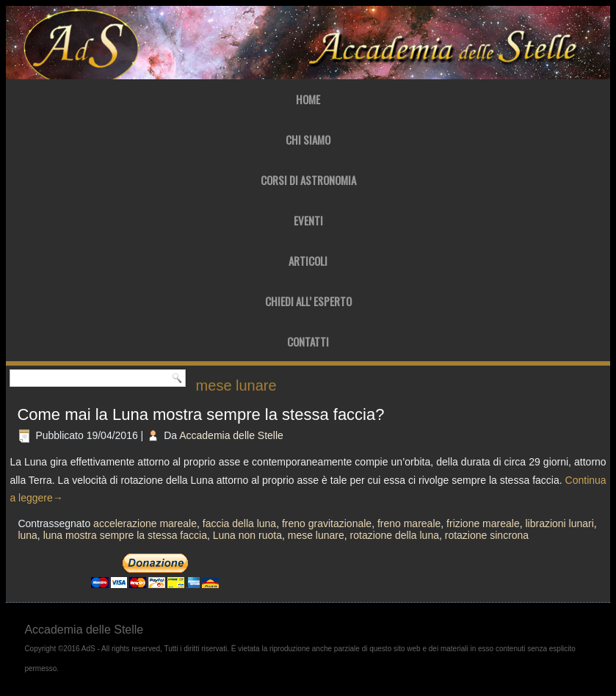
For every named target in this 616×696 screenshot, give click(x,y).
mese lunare (316, 535)
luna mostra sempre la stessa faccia (125, 535)
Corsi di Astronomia (308, 180)
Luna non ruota (247, 535)
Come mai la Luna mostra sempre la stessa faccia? (200, 414)
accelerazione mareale (145, 523)
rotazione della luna (395, 535)
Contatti (308, 341)
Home (308, 99)
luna (27, 535)
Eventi (308, 220)
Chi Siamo (308, 139)
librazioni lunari (559, 523)
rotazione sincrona (487, 535)
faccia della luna (239, 523)
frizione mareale (483, 523)
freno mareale (409, 523)
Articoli (308, 261)
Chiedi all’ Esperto (308, 301)
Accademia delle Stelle (231, 435)
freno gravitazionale (327, 523)
